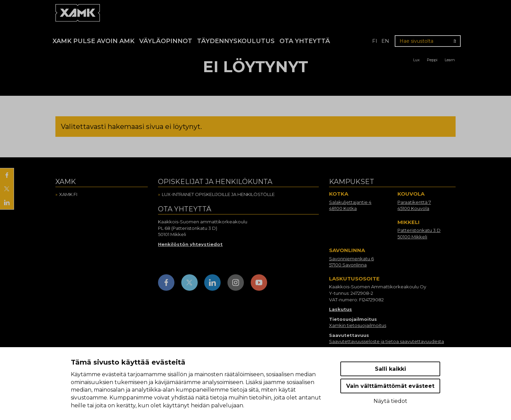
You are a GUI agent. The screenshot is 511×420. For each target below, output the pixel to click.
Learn (450, 60)
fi (375, 41)
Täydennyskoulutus (236, 41)
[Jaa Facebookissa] (7, 175)
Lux (416, 60)
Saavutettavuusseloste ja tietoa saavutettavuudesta (386, 341)
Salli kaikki (390, 369)
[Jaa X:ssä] (7, 189)
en (385, 41)
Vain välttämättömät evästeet (390, 386)
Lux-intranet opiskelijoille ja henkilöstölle (218, 194)
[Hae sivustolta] (428, 41)
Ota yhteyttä (305, 41)
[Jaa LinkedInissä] (7, 202)
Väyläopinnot (166, 41)
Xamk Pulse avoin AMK (94, 41)
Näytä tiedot (390, 401)
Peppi (432, 60)
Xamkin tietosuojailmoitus (358, 325)
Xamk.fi (68, 194)
